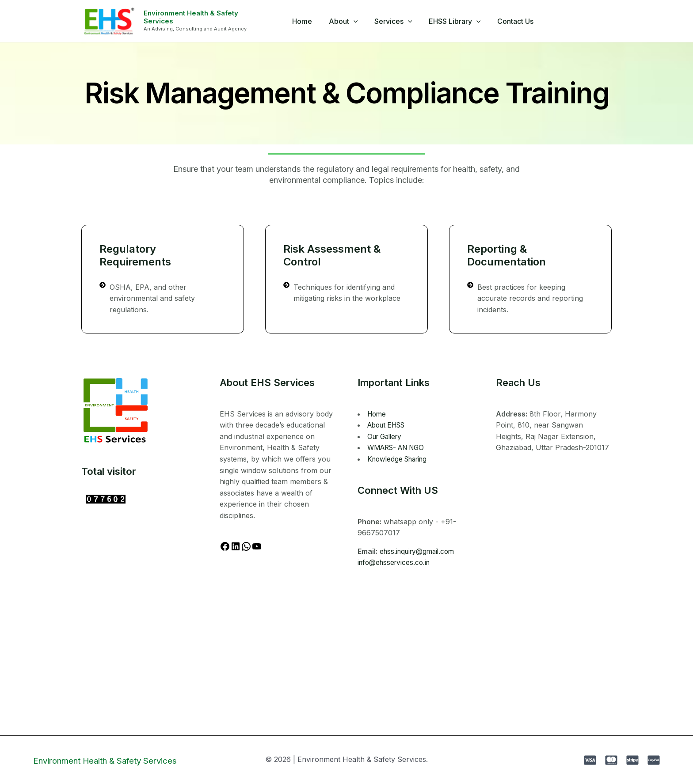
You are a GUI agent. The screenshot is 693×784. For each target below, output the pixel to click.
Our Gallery (387, 436)
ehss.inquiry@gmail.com (420, 551)
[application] (356, 21)
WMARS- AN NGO (399, 447)
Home (307, 21)
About (346, 21)
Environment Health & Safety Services (207, 17)
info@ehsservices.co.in (396, 562)
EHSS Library (452, 21)
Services (393, 21)
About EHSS (389, 425)
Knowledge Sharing (400, 459)
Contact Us (510, 21)
